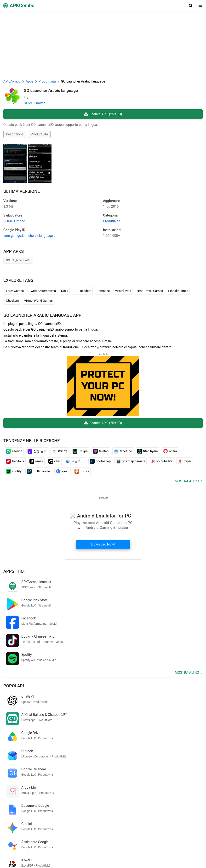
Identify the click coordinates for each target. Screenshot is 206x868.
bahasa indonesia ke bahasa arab (155, 806)
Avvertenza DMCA (124, 844)
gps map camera (131, 461)
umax (36, 461)
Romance (103, 291)
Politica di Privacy (95, 844)
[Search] (198, 824)
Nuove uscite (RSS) (61, 859)
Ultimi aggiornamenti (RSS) (24, 859)
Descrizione (15, 134)
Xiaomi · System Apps (112, 851)
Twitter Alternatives (42, 291)
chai (54, 461)
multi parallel (39, 471)
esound (14, 451)
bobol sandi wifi (117, 806)
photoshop (100, 461)
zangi (63, 471)
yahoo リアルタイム (19, 806)
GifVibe (88, 851)
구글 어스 (75, 461)
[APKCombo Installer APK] (103, 767)
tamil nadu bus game (87, 806)
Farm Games (15, 291)
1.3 (8, 206)
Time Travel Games (150, 291)
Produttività (39, 134)
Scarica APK (103, 114)
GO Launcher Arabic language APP (42, 315)
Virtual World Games (38, 301)
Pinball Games (178, 291)
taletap (101, 451)
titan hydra (148, 451)
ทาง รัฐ (60, 451)
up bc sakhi (89, 798)
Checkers (12, 301)
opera (170, 451)
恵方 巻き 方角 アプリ (53, 806)
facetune (123, 451)
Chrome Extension (172, 844)
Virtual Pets (123, 291)
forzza (82, 471)
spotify (14, 471)
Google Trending (44, 851)
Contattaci (148, 844)
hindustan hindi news (158, 798)
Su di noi (50, 844)
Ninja (65, 291)
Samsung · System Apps (149, 851)
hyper (185, 461)
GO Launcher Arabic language (51, 90)
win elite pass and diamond (120, 798)
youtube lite (161, 461)
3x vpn (80, 451)
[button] (191, 6)
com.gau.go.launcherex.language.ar (30, 236)
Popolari (14, 649)
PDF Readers (82, 291)
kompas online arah (19, 798)
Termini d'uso (69, 844)
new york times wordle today (57, 798)
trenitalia (15, 461)
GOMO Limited (35, 103)
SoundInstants (69, 851)
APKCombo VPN (17, 851)
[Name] (98, 824)
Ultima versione (22, 191)
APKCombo (12, 81)
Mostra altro (187, 481)
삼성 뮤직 (37, 451)
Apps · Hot (15, 571)
